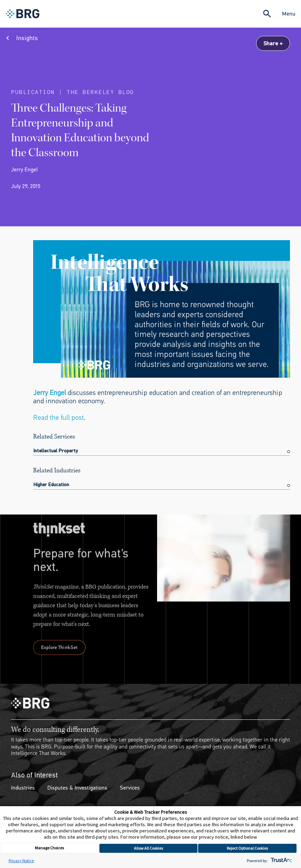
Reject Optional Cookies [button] (247, 848)
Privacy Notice (21, 861)
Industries (23, 788)
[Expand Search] (267, 14)
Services (130, 788)
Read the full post (59, 418)
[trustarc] (281, 861)
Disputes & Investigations (77, 788)
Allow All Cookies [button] (148, 848)
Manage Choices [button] (49, 848)
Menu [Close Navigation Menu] (289, 14)
